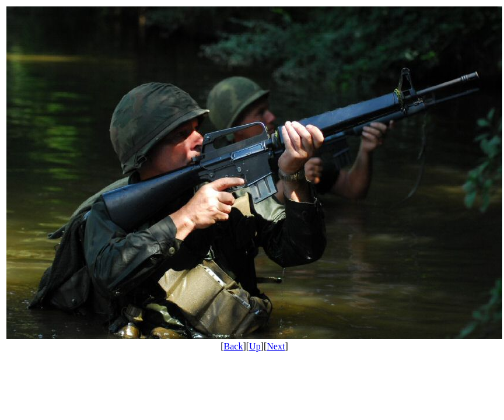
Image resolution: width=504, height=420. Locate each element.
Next (276, 346)
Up (255, 346)
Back (234, 346)
